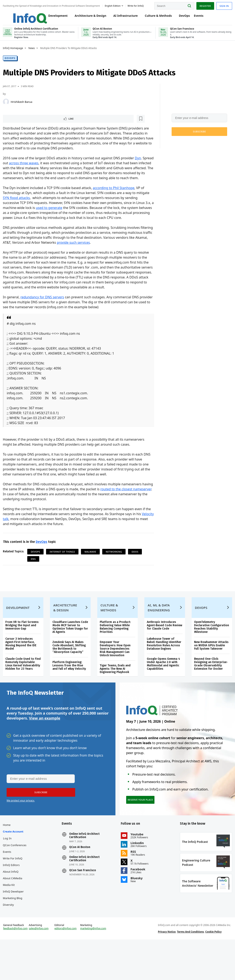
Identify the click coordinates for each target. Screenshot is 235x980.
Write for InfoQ (14, 887)
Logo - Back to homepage (21, 17)
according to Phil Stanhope (115, 201)
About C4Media (14, 907)
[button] (198, 139)
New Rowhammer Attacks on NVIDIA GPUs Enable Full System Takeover (210, 666)
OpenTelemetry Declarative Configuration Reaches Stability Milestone (211, 648)
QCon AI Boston (81, 876)
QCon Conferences (16, 874)
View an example (45, 743)
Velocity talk (13, 532)
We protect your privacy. (184, 149)
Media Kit (10, 914)
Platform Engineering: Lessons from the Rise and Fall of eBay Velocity (70, 686)
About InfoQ (12, 901)
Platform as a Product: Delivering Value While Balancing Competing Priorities (115, 648)
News (33, 55)
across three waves (37, 171)
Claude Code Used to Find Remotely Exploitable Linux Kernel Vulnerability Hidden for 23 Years (23, 686)
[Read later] (29, 126)
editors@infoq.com (66, 965)
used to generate (53, 221)
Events (195, 19)
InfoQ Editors (12, 894)
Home (8, 854)
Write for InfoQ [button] (136, 6)
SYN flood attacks (18, 211)
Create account (14, 860)
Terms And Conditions (190, 968)
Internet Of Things (64, 565)
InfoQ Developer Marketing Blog (15, 924)
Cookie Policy (213, 968)
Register (204, 6)
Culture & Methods (154, 19)
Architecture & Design (86, 19)
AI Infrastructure (121, 19)
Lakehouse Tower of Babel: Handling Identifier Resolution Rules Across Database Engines (164, 664)
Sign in (223, 6)
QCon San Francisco (83, 899)
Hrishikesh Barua (23, 109)
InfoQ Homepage (14, 55)
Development (54, 19)
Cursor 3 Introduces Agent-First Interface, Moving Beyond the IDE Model (22, 664)
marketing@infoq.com (94, 965)
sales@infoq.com (40, 965)
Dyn (139, 166)
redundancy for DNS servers (43, 310)
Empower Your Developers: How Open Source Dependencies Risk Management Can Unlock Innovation (115, 669)
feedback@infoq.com (17, 965)
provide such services (108, 255)
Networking (115, 565)
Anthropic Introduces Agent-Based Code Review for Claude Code (163, 646)
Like (15, 126)
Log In (9, 867)
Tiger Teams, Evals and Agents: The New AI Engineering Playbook (115, 689)
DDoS (136, 565)
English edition (114, 6)
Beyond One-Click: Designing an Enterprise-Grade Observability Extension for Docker (210, 684)
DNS (34, 572)
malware (92, 565)
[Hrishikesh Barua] (7, 109)
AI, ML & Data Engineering (158, 628)
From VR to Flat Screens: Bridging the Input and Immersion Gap (23, 646)
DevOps (180, 19)
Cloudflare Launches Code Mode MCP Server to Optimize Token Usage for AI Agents (70, 648)
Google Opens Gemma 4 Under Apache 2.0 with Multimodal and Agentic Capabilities (163, 684)
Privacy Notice (166, 968)
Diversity (10, 934)
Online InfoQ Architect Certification (85, 865)
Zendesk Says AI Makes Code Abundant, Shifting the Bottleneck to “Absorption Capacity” (70, 668)
